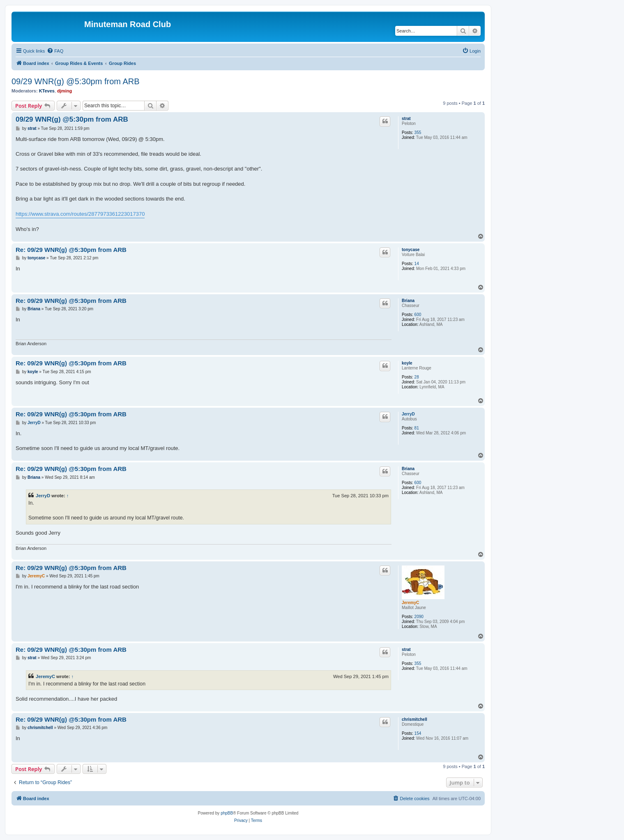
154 (418, 733)
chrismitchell (414, 719)
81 (417, 428)
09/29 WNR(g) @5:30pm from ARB (76, 81)
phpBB (227, 813)
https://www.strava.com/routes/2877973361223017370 (80, 214)
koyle (407, 363)
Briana (408, 301)
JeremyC (410, 603)
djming (64, 91)
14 (417, 264)
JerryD (408, 414)
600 (418, 315)
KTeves (47, 91)
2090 (419, 617)
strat (406, 119)
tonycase (411, 250)
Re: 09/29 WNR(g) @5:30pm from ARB (71, 250)
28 (417, 377)
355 (418, 133)
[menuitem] (55, 51)
